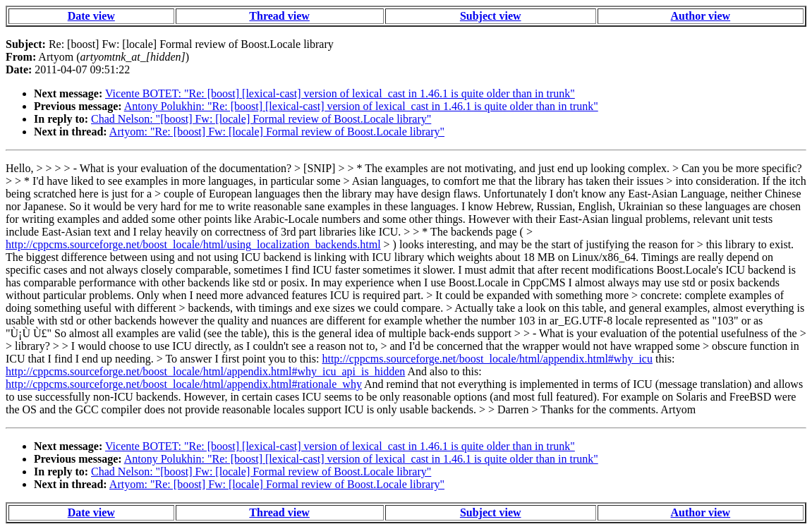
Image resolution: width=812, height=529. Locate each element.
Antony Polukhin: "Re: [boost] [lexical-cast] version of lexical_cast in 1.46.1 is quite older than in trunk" (361, 106)
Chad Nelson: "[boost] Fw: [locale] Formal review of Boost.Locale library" (261, 119)
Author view (701, 16)
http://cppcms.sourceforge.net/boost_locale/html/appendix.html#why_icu (487, 359)
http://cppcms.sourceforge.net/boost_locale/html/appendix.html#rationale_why (184, 384)
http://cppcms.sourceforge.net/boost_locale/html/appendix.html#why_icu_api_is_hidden (205, 371)
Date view (91, 16)
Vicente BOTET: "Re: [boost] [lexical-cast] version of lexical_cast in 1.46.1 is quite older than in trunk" (340, 93)
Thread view (279, 16)
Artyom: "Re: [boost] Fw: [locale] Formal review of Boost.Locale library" (277, 132)
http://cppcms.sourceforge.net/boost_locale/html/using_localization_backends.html (193, 244)
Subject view (491, 16)
